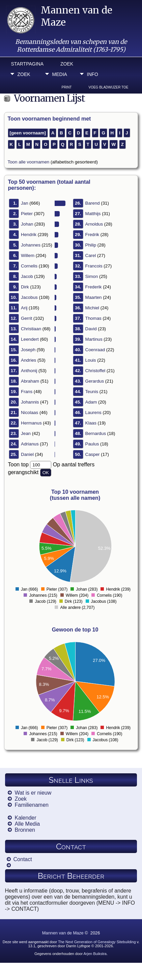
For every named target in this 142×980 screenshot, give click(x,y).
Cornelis (29, 266)
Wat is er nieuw (33, 793)
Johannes (31, 245)
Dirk (25, 287)
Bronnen (25, 830)
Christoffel (95, 371)
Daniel (27, 454)
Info (93, 74)
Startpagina (27, 64)
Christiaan (31, 329)
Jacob (27, 276)
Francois (94, 266)
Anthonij (29, 371)
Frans (27, 392)
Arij (24, 308)
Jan (25, 203)
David (91, 329)
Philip (91, 245)
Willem (28, 255)
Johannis (30, 402)
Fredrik (92, 235)
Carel (91, 255)
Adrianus (30, 444)
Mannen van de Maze (63, 933)
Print (66, 87)
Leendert (30, 339)
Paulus (92, 444)
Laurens (93, 412)
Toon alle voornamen (29, 162)
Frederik (94, 287)
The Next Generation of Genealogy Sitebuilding (97, 942)
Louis (91, 360)
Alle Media (27, 824)
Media (60, 74)
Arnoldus (94, 224)
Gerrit (26, 318)
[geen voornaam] (28, 133)
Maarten (94, 297)
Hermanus (31, 423)
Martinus (94, 339)
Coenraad (95, 350)
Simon (92, 276)
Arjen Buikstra (95, 954)
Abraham (30, 381)
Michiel (92, 308)
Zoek (67, 64)
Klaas (91, 423)
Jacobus (29, 297)
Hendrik (29, 235)
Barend (93, 203)
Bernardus (96, 433)
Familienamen (31, 805)
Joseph (28, 350)
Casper (93, 454)
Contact (23, 859)
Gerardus (95, 381)
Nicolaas (30, 412)
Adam (91, 402)
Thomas (93, 318)
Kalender (25, 818)
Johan (27, 224)
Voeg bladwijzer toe (108, 87)
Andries (29, 360)
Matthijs (93, 214)
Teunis (92, 392)
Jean (26, 433)
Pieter (27, 214)
